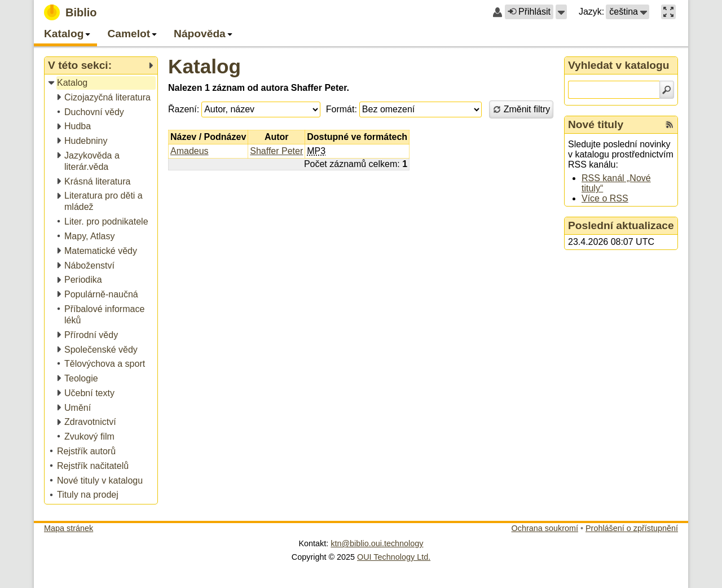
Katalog (204, 66)
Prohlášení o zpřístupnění (632, 528)
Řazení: (184, 109)
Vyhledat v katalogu (619, 65)
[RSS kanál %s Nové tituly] (670, 125)
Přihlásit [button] (529, 12)
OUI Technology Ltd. (394, 557)
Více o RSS (605, 198)
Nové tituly (596, 124)
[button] (561, 12)
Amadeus (190, 151)
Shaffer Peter (276, 151)
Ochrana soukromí (545, 528)
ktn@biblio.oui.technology (377, 543)
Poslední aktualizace (621, 225)
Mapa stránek (69, 528)
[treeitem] (102, 83)
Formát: (342, 109)
